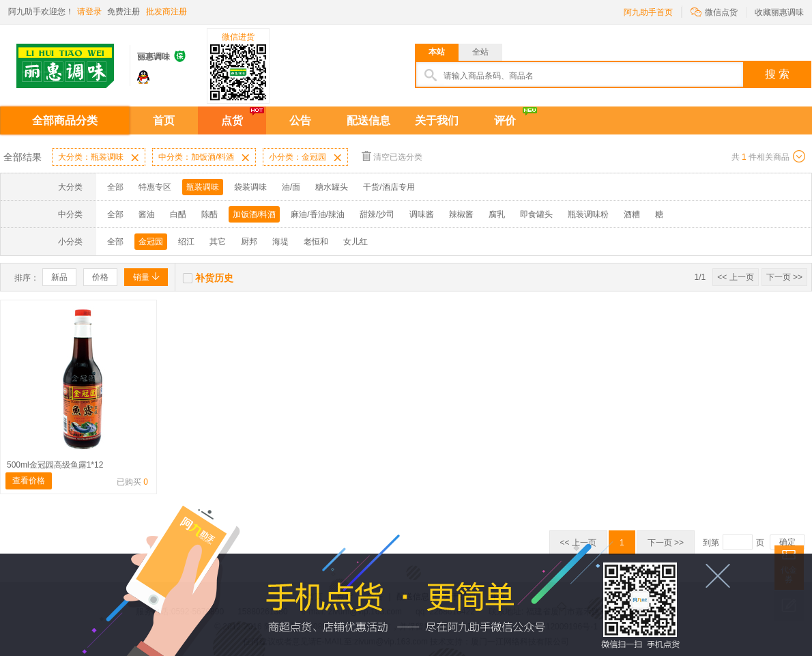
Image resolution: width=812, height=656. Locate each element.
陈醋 (209, 214)
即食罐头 (536, 214)
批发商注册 (166, 12)
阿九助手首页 (648, 12)
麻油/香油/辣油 (318, 214)
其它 (218, 242)
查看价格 (29, 481)
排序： (27, 278)
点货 (232, 120)
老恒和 (316, 242)
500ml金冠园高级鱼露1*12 (55, 465)
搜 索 (777, 74)
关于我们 (437, 120)
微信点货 (714, 11)
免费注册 (124, 12)
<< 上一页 (735, 277)
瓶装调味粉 (588, 214)
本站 (437, 52)
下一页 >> (784, 277)
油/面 (291, 187)
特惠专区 (155, 187)
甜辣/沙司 (377, 214)
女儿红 (356, 242)
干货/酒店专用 (389, 187)
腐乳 (497, 214)
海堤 (280, 242)
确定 (787, 542)
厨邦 (249, 242)
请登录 (89, 12)
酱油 (147, 214)
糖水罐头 (332, 187)
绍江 (186, 242)
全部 (115, 187)
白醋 (178, 214)
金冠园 (151, 242)
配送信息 (368, 120)
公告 (300, 120)
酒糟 (632, 214)
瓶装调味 (203, 187)
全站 (480, 52)
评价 (505, 120)
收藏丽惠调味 (779, 12)
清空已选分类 (392, 156)
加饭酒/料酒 (254, 214)
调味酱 (422, 214)
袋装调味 (250, 187)
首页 (164, 120)
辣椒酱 (461, 214)
